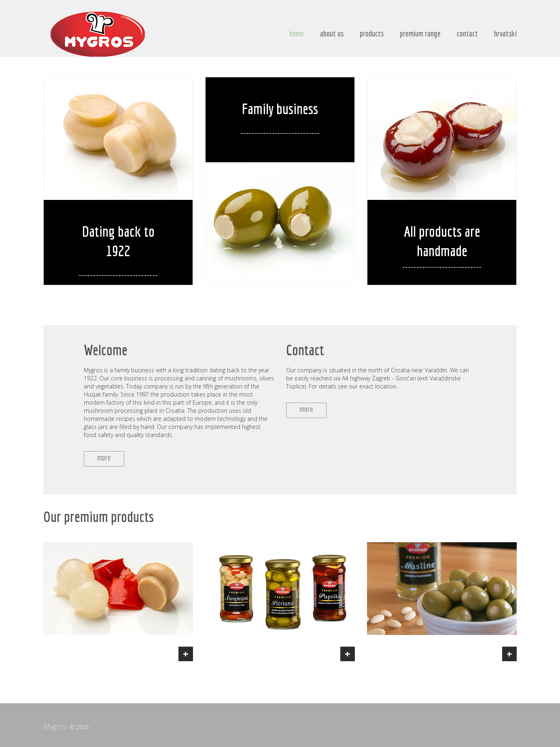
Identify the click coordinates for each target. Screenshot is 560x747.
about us (332, 34)
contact (467, 34)
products (372, 34)
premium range (420, 34)
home (297, 34)
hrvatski (505, 34)
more (104, 457)
